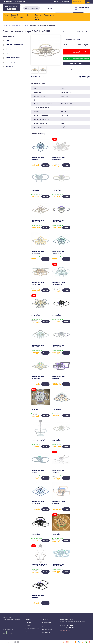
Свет (6, 15)
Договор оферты (48, 630)
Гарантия (28, 619)
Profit (78, 39)
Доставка (28, 622)
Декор (8, 53)
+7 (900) (67, 627)
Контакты (45, 619)
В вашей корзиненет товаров (84, 8)
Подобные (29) (84, 77)
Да (9, 9)
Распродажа (49, 15)
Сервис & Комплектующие (17, 16)
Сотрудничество (47, 627)
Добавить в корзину (77, 64)
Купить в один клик (77, 69)
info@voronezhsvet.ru (66, 619)
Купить (45, 165)
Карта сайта (46, 633)
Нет (14, 9)
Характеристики (38, 77)
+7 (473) (66, 625)
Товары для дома (38, 17)
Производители (30, 631)
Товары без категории (13, 58)
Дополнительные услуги (33, 628)
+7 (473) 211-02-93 (62, 2)
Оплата (28, 625)
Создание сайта (8, 632)
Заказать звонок (65, 630)
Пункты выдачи (20, 2)
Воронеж (9, 2)
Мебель (29, 15)
